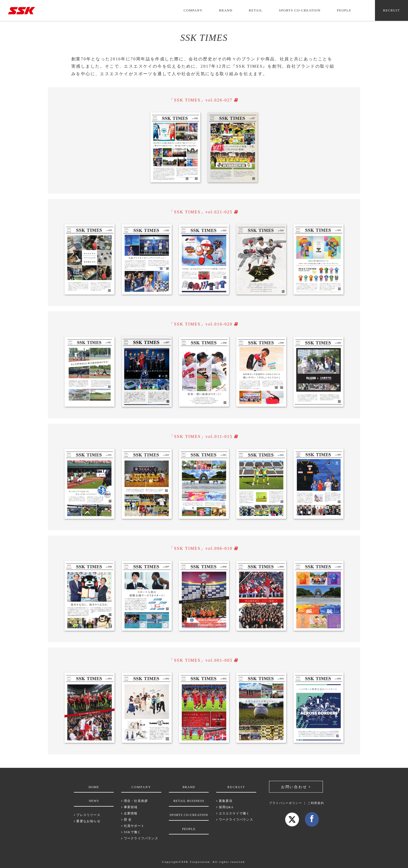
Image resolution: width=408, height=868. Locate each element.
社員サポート (133, 826)
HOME (94, 787)
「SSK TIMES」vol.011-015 (204, 436)
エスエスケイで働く (233, 813)
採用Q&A (225, 807)
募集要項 (224, 801)
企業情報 (129, 813)
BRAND (226, 10)
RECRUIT (391, 10)
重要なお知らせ (87, 821)
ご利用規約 (316, 803)
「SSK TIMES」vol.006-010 (204, 548)
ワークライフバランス (140, 838)
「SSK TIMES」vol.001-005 (204, 660)
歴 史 (126, 820)
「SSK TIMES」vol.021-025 (204, 212)
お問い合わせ (295, 787)
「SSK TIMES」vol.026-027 (204, 100)
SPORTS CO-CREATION (300, 10)
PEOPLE (344, 10)
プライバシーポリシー (286, 803)
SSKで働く (131, 832)
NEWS (94, 801)
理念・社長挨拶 (135, 801)
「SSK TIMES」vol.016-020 (204, 324)
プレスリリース (87, 815)
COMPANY (193, 10)
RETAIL (256, 10)
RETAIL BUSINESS (189, 801)
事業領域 (129, 807)
